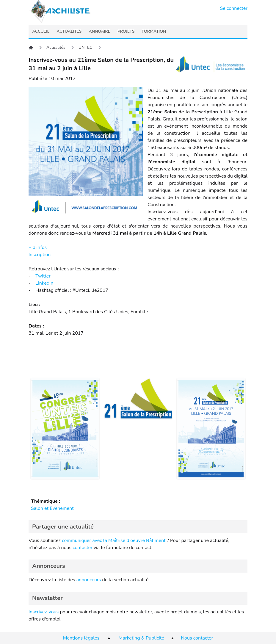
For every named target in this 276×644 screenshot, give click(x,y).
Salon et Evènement (52, 508)
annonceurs (89, 580)
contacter (83, 548)
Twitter (43, 276)
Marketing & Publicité (141, 638)
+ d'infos (38, 247)
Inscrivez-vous (44, 612)
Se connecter (234, 8)
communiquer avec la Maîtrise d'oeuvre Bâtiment (114, 540)
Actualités (56, 47)
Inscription (40, 255)
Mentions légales (81, 638)
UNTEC (86, 47)
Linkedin (44, 283)
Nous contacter (197, 638)
